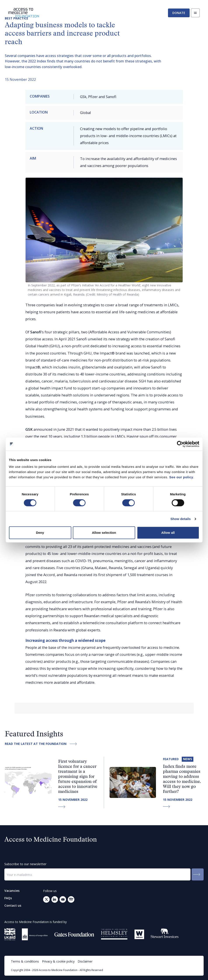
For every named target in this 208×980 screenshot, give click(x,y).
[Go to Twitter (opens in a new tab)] (46, 899)
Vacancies (12, 891)
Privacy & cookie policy (58, 961)
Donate (179, 13)
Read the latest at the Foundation (42, 744)
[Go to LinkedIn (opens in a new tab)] (55, 899)
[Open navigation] (195, 13)
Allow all (168, 533)
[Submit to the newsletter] (198, 874)
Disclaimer (85, 961)
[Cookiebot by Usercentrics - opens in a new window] (180, 444)
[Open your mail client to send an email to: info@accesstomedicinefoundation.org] (71, 899)
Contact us (13, 906)
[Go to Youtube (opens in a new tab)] (63, 899)
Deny (40, 533)
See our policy (181, 477)
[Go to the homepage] (24, 13)
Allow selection (104, 533)
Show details (181, 519)
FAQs (8, 898)
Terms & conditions (25, 961)
